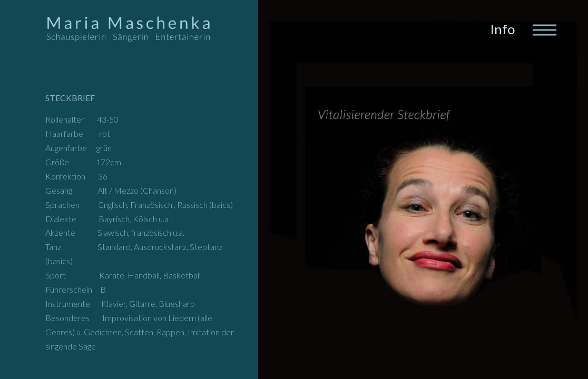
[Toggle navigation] (544, 29)
